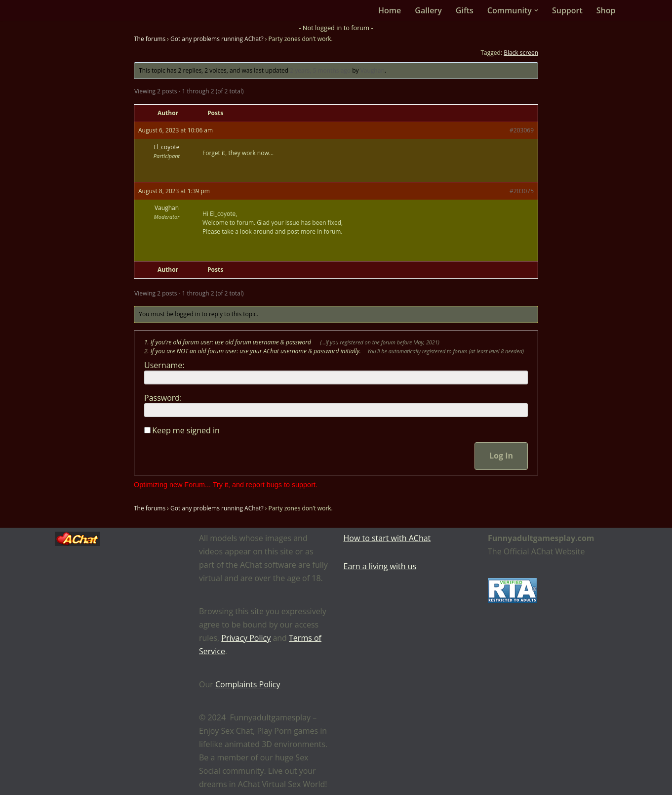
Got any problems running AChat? (217, 39)
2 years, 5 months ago (320, 70)
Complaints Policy (248, 684)
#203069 (522, 130)
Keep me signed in (186, 430)
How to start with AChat (387, 538)
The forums (150, 39)
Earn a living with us (380, 566)
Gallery (428, 10)
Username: (164, 365)
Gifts (465, 10)
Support (567, 10)
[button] (536, 10)
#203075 (522, 191)
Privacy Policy (246, 638)
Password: (163, 398)
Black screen (521, 53)
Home (390, 10)
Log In (501, 456)
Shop (606, 10)
